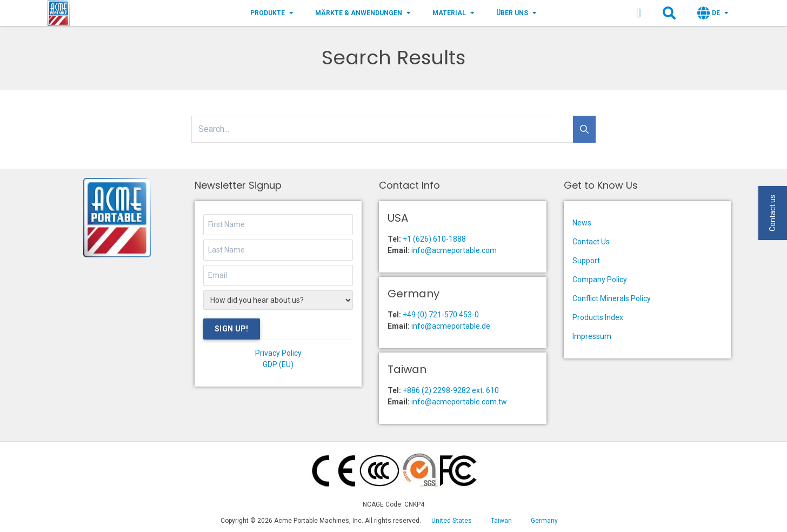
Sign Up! (232, 329)
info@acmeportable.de (451, 326)
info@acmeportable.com (454, 250)
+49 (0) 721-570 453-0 (441, 315)
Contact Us (591, 242)
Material (453, 13)
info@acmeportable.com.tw (459, 402)
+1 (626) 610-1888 (434, 239)
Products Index (598, 317)
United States (452, 521)
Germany (544, 521)
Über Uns (516, 13)
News (582, 223)
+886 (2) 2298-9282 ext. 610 (451, 390)
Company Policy (600, 280)
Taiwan (501, 521)
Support (586, 261)
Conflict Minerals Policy (612, 298)
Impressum (592, 336)
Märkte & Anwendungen (363, 13)
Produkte (272, 13)
